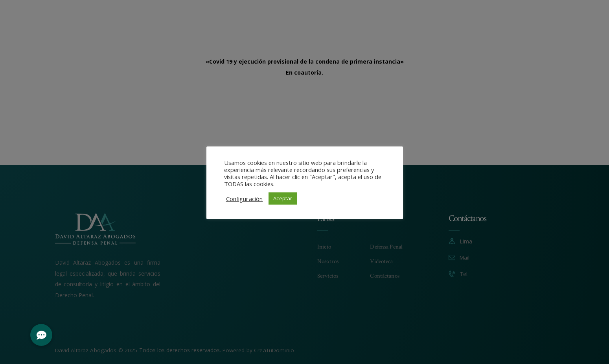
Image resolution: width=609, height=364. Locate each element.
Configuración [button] (244, 199)
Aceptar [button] (282, 198)
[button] (41, 335)
